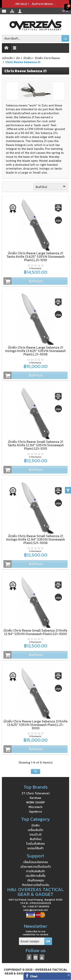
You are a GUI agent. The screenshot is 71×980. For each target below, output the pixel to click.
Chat (34, 976)
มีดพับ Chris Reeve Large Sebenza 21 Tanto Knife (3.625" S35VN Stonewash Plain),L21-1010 (35, 256)
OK (65, 39)
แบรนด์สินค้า (35, 848)
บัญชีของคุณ (36, 880)
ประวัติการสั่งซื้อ (36, 876)
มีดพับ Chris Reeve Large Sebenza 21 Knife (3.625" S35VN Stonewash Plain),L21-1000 (36, 725)
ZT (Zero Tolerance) (35, 793)
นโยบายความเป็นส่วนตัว (36, 867)
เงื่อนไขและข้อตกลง (36, 862)
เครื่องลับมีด (35, 830)
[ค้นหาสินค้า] (32, 38)
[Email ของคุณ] (32, 941)
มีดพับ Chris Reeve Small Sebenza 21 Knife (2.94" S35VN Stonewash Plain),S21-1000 (35, 632)
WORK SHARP (35, 802)
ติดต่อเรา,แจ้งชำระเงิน (36, 885)
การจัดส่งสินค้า (36, 871)
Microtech (35, 807)
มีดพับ (35, 825)
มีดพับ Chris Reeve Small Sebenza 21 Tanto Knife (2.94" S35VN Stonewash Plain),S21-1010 (36, 445)
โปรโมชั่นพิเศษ (35, 844)
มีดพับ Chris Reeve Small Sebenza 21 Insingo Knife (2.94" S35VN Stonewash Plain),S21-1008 (36, 539)
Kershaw (35, 798)
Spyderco (35, 811)
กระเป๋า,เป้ (35, 834)
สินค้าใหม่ (51, 187)
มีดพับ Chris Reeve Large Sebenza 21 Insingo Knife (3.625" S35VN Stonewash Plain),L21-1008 (35, 351)
